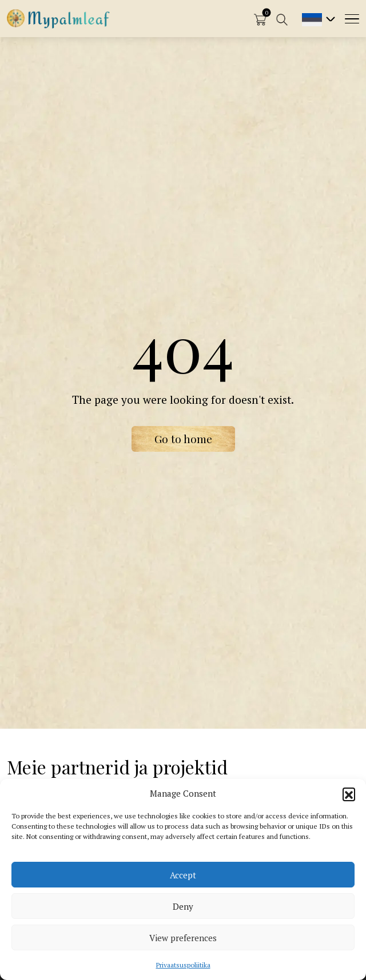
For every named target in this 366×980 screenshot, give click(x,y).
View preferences (183, 938)
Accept (183, 875)
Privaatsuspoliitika (183, 965)
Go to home (183, 439)
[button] (349, 794)
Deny (183, 906)
